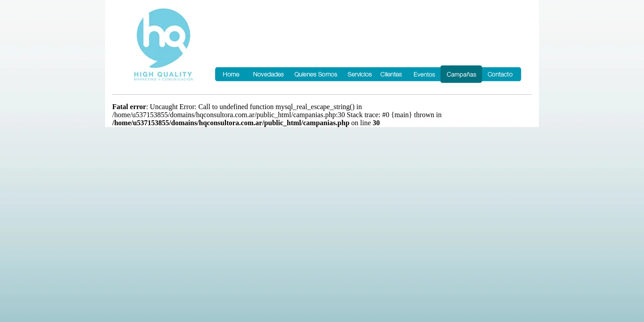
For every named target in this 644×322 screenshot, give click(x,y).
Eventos (424, 74)
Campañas (461, 74)
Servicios (359, 74)
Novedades (269, 74)
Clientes (392, 74)
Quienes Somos (316, 74)
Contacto (502, 74)
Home (231, 74)
